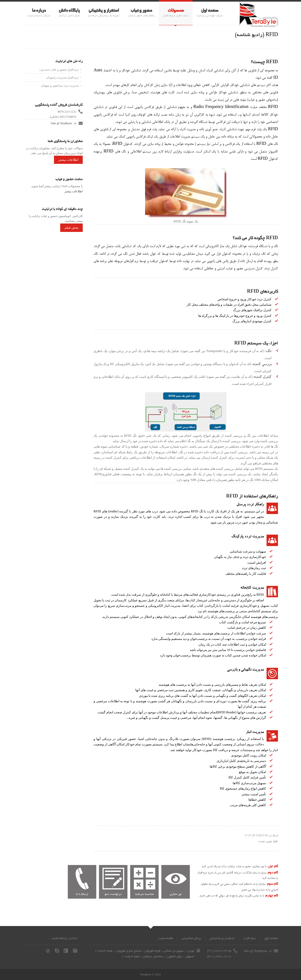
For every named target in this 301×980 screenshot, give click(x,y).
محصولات (176, 11)
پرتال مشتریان (191, 938)
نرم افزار (249, 938)
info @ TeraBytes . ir (258, 951)
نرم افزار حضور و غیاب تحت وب (59, 69)
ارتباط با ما (82, 894)
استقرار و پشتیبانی (104, 11)
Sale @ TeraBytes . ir (63, 123)
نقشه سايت (166, 938)
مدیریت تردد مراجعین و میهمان (60, 85)
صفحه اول (210, 11)
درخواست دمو (113, 894)
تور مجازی (176, 894)
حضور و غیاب (141, 11)
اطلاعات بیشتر (68, 160)
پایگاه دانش (69, 11)
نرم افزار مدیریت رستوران (62, 77)
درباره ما (39, 11)
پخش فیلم (71, 228)
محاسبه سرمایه (145, 894)
